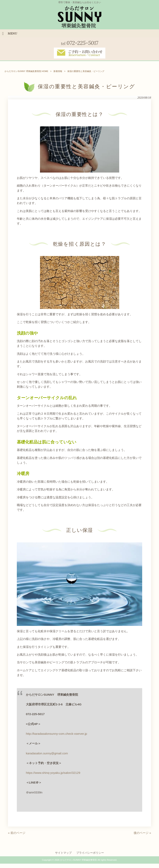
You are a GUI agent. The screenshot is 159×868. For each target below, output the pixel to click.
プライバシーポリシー (90, 853)
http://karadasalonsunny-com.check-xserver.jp (57, 734)
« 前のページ (17, 833)
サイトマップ (63, 853)
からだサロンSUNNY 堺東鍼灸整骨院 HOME (26, 71)
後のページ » (142, 833)
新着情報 (58, 71)
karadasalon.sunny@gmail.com (47, 753)
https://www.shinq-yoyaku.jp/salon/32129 (53, 773)
